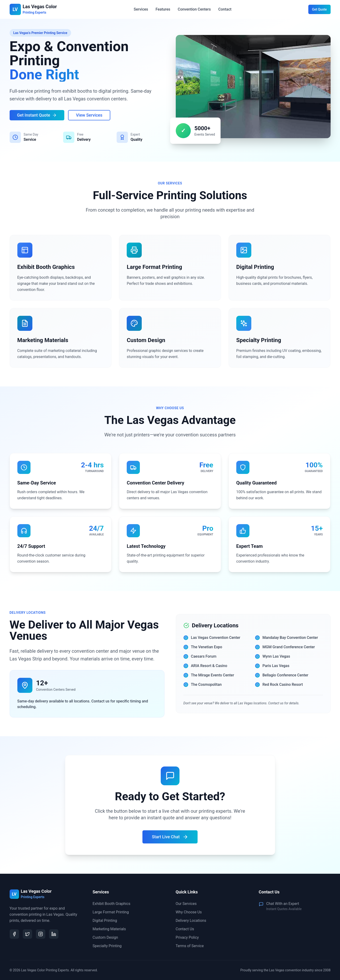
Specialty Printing (107, 946)
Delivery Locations (191, 921)
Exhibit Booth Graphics (112, 904)
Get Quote (319, 9)
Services (141, 9)
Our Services (186, 904)
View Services (89, 115)
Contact (225, 9)
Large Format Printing (111, 912)
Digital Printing (105, 921)
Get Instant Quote (37, 115)
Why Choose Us (189, 912)
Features (163, 9)
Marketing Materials (109, 929)
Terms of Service (190, 946)
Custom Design (105, 937)
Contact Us (185, 929)
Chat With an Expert (283, 904)
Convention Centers (194, 9)
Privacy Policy (187, 937)
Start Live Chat (170, 837)
